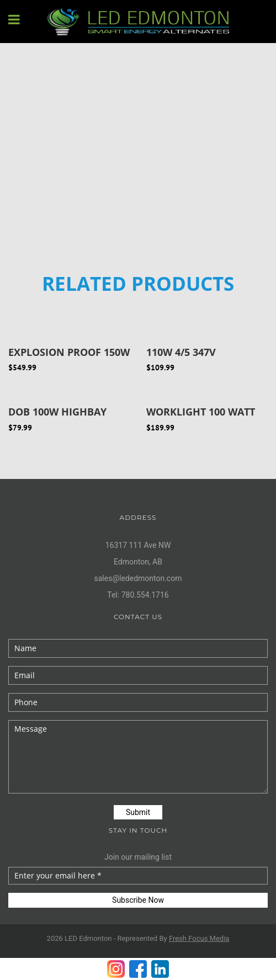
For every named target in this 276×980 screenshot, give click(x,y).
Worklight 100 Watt (201, 412)
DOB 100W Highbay (57, 412)
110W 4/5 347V (181, 352)
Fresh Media (199, 938)
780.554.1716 (145, 595)
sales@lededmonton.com (138, 578)
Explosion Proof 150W (69, 352)
